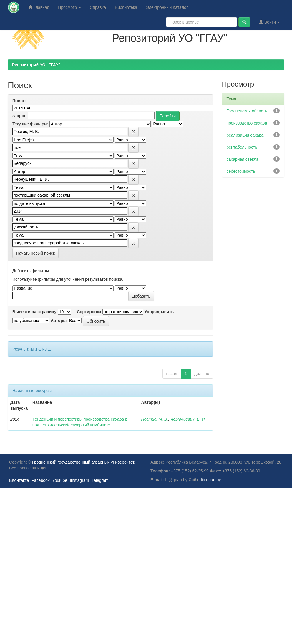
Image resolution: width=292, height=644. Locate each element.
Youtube (60, 480)
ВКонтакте (19, 480)
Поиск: (19, 101)
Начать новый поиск (35, 253)
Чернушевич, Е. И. (188, 419)
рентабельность (242, 147)
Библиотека (126, 7)
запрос (19, 116)
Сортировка (89, 312)
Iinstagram (79, 480)
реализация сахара (245, 135)
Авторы (59, 321)
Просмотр (69, 7)
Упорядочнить (159, 312)
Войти (269, 22)
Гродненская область (247, 111)
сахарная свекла (243, 159)
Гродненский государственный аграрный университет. (84, 462)
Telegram (100, 480)
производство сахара (247, 123)
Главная (39, 7)
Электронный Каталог (167, 7)
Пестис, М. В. (155, 419)
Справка (98, 7)
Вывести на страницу (34, 312)
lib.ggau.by (211, 480)
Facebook (40, 480)
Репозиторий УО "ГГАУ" (36, 65)
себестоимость (241, 171)
